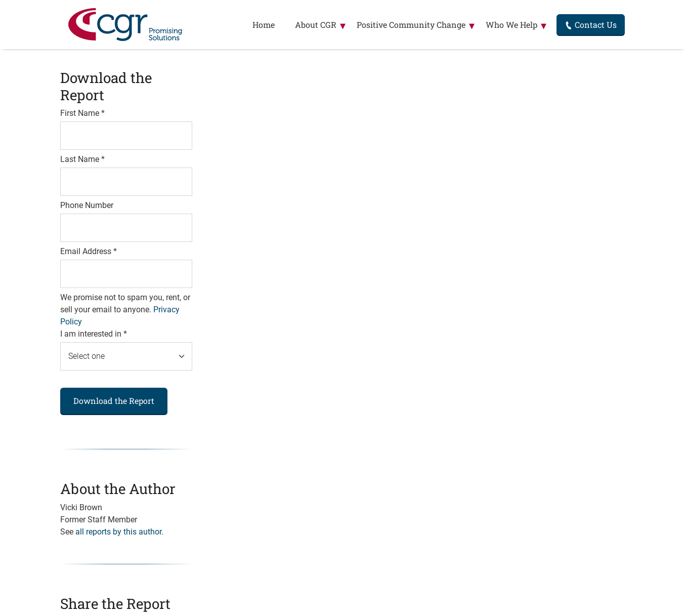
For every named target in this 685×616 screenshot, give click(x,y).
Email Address (89, 251)
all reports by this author (118, 532)
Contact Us (591, 25)
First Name (82, 113)
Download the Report (114, 401)
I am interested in (94, 334)
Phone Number (87, 205)
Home (264, 25)
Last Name (82, 159)
